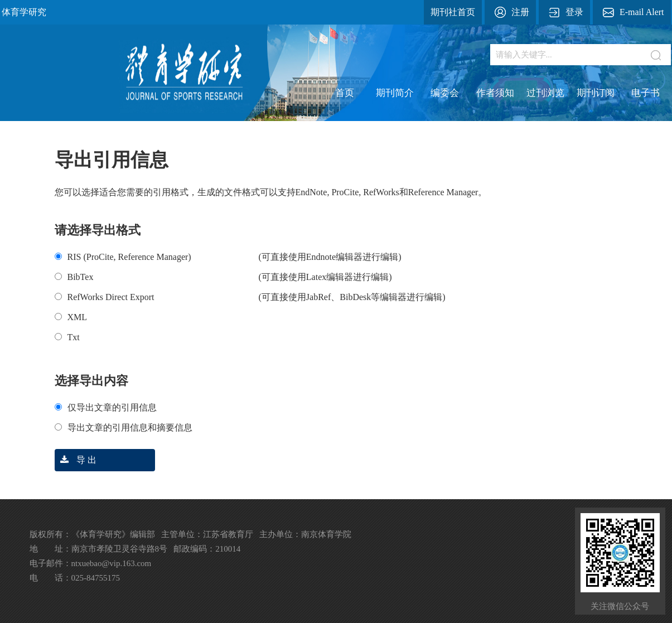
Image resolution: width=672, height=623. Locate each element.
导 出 (76, 460)
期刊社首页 (453, 12)
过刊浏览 (545, 93)
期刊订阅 (596, 93)
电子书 (646, 93)
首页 (345, 93)
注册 (520, 12)
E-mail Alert (642, 12)
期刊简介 (395, 93)
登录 (574, 12)
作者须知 (495, 93)
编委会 (445, 93)
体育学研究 (24, 12)
